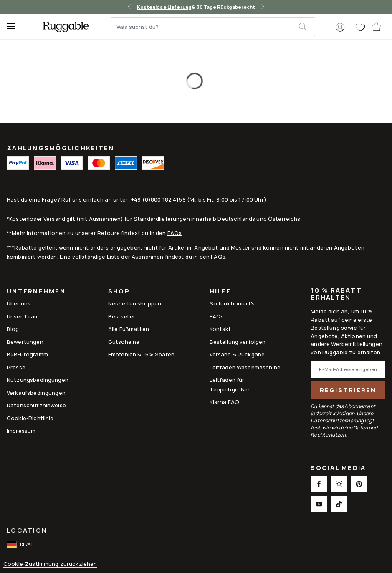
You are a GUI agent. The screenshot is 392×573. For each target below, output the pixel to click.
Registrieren (348, 390)
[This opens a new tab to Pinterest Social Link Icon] (359, 484)
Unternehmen (36, 292)
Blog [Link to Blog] (13, 329)
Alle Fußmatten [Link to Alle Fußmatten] (129, 329)
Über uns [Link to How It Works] (19, 303)
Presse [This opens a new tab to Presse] (16, 367)
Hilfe (220, 292)
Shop (119, 292)
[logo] (66, 27)
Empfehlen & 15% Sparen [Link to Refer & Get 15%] (141, 354)
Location (27, 530)
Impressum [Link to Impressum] (21, 431)
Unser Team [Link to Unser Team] (23, 316)
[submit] (307, 27)
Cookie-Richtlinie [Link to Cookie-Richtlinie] (30, 418)
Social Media (338, 468)
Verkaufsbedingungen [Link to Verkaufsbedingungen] (36, 393)
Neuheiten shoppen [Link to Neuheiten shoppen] (135, 303)
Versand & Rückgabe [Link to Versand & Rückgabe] (237, 354)
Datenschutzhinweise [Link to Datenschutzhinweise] (36, 405)
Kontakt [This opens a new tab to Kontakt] (220, 329)
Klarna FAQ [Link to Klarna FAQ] (225, 402)
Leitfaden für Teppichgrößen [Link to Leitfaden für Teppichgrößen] (230, 384)
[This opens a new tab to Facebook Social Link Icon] (319, 484)
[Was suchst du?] (205, 27)
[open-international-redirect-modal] (21, 545)
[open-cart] (377, 27)
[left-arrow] (129, 7)
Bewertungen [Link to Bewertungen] (25, 342)
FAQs (175, 233)
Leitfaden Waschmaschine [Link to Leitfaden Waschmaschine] (245, 367)
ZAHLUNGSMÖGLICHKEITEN (60, 148)
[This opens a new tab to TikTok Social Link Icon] (339, 504)
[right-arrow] (263, 7)
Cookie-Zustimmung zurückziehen (50, 564)
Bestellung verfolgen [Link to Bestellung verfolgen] (238, 342)
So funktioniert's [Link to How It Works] (232, 303)
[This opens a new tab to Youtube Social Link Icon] (319, 504)
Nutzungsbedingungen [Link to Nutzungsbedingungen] (38, 380)
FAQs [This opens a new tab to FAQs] (217, 316)
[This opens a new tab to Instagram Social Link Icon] (339, 484)
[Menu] (15, 27)
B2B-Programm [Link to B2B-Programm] (27, 354)
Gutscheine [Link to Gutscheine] (124, 342)
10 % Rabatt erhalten (336, 294)
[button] (340, 28)
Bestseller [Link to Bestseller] (122, 316)
